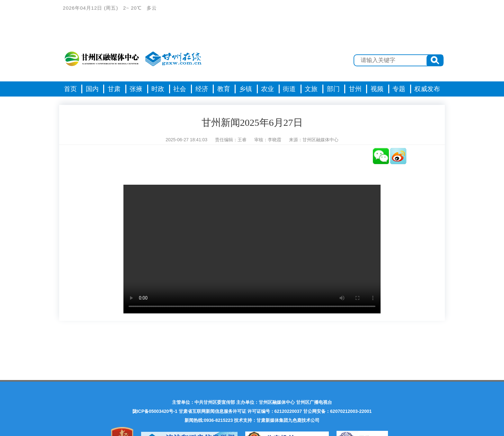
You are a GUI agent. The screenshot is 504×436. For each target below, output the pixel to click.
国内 (92, 89)
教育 (224, 89)
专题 (399, 89)
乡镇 (246, 89)
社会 (180, 89)
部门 (333, 89)
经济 (202, 89)
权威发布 (427, 89)
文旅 (311, 89)
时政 (158, 89)
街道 (289, 89)
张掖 (136, 89)
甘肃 (114, 89)
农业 (267, 89)
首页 (70, 89)
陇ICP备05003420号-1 (155, 411)
